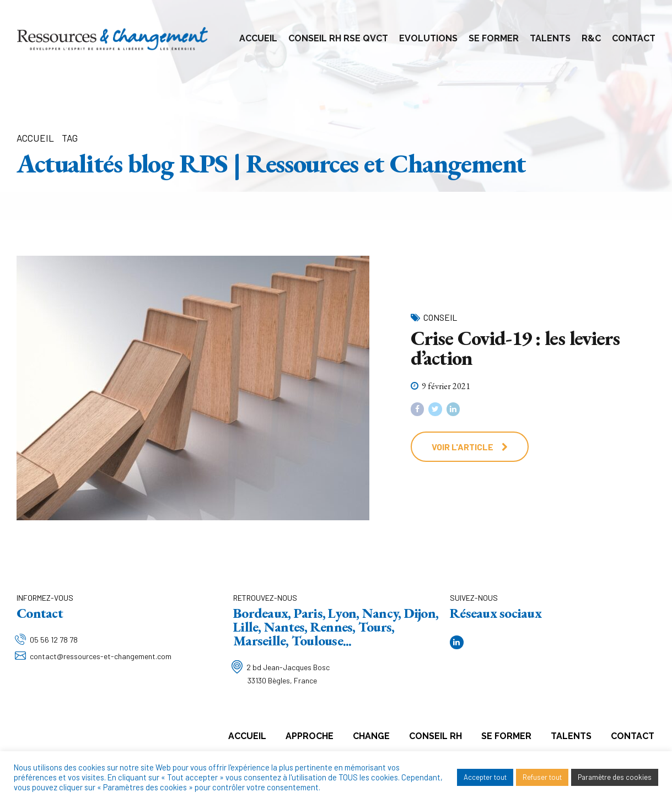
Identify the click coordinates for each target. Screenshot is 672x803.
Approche (310, 736)
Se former (494, 38)
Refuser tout (542, 777)
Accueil (258, 38)
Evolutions (428, 38)
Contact (634, 38)
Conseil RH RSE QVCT (338, 38)
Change (371, 736)
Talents (550, 38)
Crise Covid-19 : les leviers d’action (515, 348)
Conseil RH (436, 736)
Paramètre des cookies (615, 777)
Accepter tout (485, 777)
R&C (591, 38)
